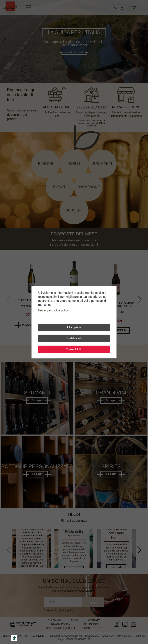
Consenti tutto (74, 349)
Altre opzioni (74, 327)
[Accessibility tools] (14, 638)
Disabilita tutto (74, 338)
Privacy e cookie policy (53, 310)
